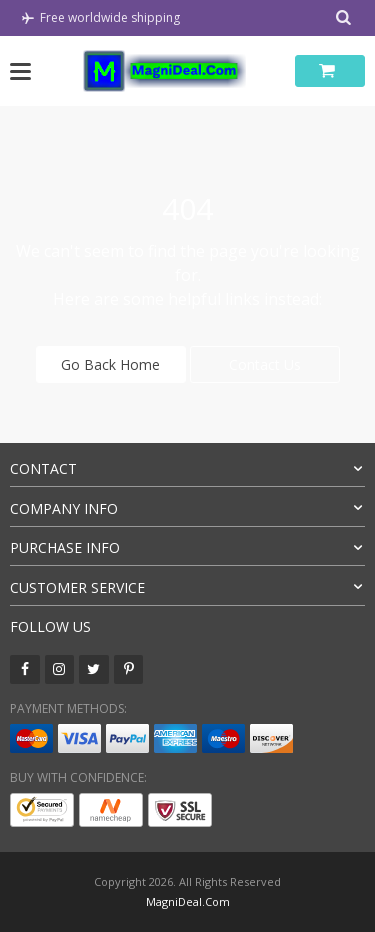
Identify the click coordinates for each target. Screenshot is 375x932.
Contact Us (265, 364)
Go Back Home (110, 364)
